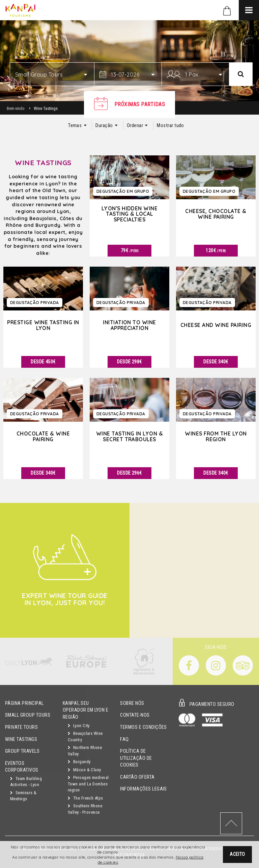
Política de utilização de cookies (136, 758)
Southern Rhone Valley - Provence (85, 809)
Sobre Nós (132, 703)
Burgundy (79, 762)
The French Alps (85, 798)
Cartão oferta (137, 777)
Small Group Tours (28, 715)
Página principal (24, 703)
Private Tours (21, 727)
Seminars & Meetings (23, 796)
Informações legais (143, 789)
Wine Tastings (21, 739)
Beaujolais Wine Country (85, 737)
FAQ (124, 739)
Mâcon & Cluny (84, 770)
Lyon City (79, 726)
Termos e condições (143, 727)
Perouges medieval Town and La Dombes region (88, 784)
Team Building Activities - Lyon (26, 782)
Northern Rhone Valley (85, 751)
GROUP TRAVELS (22, 751)
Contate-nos (135, 715)
